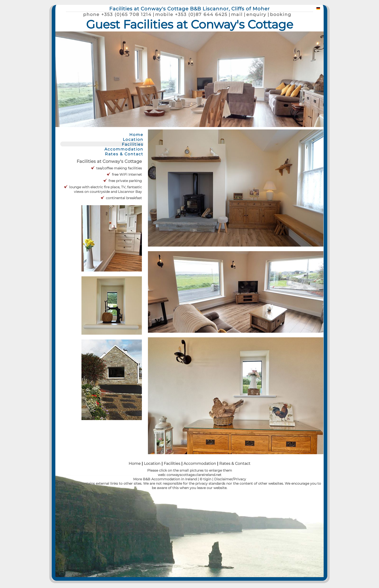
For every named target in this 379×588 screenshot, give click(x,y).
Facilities (133, 144)
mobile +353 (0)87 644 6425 (191, 14)
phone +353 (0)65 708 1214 (117, 14)
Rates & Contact (124, 154)
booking (281, 14)
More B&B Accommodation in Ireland (165, 479)
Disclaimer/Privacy (230, 479)
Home (136, 135)
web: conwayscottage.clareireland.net (190, 475)
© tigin (205, 479)
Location (133, 139)
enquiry (256, 14)
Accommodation (124, 149)
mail (237, 14)
